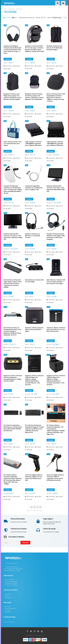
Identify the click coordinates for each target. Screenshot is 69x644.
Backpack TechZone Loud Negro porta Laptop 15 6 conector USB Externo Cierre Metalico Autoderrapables (13, 97)
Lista (14, 18)
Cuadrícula (7, 18)
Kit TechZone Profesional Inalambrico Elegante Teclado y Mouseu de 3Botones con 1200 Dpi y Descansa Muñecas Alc (34, 429)
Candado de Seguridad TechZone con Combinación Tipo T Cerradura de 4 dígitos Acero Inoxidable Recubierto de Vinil (13, 189)
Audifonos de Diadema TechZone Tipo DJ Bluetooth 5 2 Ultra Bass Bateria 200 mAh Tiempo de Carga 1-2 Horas (12, 50)
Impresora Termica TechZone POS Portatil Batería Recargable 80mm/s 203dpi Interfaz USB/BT (13, 378)
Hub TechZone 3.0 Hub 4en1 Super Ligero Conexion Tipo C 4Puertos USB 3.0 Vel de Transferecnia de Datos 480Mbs (13, 283)
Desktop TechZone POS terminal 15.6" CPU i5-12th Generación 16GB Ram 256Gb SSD (13, 236)
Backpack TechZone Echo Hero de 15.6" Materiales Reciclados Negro (55, 48)
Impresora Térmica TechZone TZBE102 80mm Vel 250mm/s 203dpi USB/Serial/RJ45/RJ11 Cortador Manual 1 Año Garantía (34, 380)
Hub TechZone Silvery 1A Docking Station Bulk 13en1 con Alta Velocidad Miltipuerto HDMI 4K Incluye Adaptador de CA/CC (12, 331)
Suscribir (25, 543)
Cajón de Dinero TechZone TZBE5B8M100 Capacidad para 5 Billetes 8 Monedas (55, 143)
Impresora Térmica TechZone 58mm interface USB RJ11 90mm (34, 329)
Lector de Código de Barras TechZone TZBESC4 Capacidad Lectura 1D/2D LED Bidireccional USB (55, 477)
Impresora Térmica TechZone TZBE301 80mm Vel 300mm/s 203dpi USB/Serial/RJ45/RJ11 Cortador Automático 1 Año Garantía (56, 380)
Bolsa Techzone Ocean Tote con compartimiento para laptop (12, 143)
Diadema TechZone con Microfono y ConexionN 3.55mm (32, 236)
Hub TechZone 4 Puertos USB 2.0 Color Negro (34, 281)
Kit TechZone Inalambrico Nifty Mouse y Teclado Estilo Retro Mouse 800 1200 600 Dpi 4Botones (13, 428)
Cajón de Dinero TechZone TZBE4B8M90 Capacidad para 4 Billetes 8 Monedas (33, 143)
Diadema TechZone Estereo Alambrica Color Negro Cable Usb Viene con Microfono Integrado (56, 236)
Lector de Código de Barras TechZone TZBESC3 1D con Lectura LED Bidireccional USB (34, 477)
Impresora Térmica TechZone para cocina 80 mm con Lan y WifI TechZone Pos (56, 329)
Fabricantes (11, 9)
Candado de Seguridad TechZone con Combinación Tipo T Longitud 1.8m (34, 188)
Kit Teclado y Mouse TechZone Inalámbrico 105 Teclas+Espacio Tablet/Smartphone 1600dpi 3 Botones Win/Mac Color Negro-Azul (56, 430)
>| (40, 507)
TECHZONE (19, 9)
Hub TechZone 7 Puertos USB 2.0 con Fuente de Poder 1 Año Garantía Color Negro (56, 282)
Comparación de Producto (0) (26, 18)
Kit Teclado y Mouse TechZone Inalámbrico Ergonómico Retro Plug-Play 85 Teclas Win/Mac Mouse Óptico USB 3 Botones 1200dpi (13, 479)
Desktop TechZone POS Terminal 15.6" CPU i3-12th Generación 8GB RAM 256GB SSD (56, 189)
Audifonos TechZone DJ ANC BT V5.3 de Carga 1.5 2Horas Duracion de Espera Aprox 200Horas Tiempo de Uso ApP (34, 49)
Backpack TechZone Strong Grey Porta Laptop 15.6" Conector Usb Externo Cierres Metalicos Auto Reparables (34, 97)
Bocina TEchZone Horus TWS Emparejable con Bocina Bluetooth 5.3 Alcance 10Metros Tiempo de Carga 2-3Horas (56, 97)
